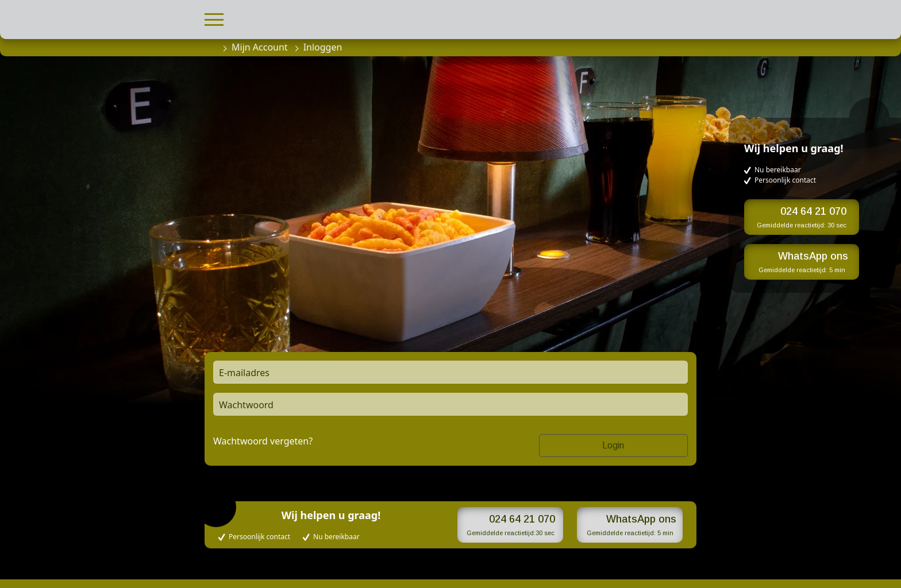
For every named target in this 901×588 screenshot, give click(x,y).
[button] (214, 18)
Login (613, 445)
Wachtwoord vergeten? (263, 441)
